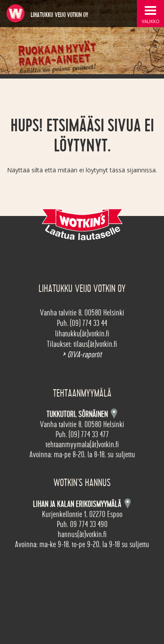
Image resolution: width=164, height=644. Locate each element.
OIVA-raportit (82, 355)
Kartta (127, 503)
